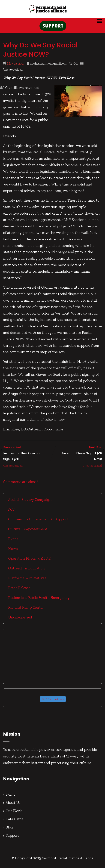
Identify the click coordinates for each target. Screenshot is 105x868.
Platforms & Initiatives (27, 580)
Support (12, 837)
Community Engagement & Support (38, 521)
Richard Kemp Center (26, 609)
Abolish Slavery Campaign (29, 501)
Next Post (77, 456)
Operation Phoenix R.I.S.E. (29, 560)
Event (13, 541)
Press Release (19, 590)
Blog (9, 829)
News (12, 550)
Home (10, 796)
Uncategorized (13, 71)
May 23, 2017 (16, 65)
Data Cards (15, 821)
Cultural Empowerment (27, 531)
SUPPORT (53, 27)
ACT (11, 511)
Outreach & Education (26, 570)
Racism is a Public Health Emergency (38, 599)
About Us (13, 804)
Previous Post (28, 456)
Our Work (14, 813)
